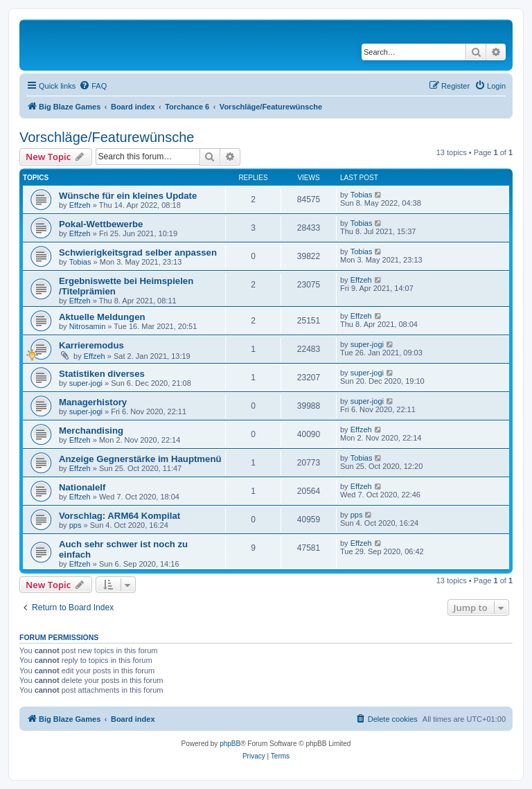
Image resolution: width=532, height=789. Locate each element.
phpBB (230, 744)
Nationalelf (82, 487)
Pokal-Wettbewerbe (101, 224)
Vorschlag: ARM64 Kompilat (119, 516)
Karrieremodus (91, 345)
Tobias (362, 195)
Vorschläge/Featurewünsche (107, 137)
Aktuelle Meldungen (102, 317)
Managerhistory (93, 402)
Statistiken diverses (102, 374)
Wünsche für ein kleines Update (128, 196)
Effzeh (80, 205)
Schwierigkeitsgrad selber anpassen (138, 252)
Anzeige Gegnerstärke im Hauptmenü (140, 459)
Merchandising (91, 431)
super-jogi (367, 344)
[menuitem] (93, 86)
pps (76, 525)
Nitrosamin (88, 326)
